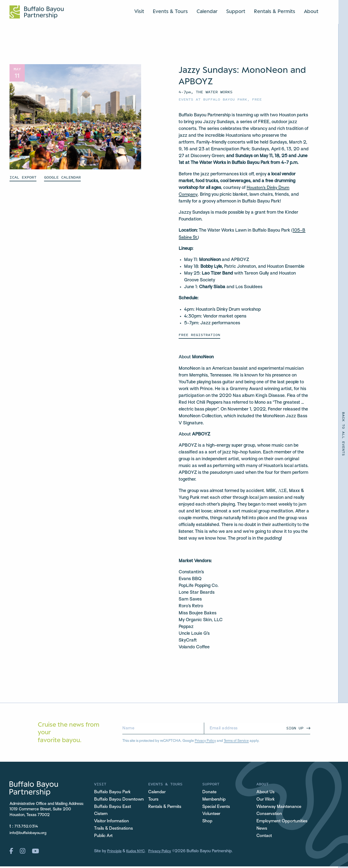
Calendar (207, 11)
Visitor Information (113, 822)
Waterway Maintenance (281, 807)
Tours (154, 800)
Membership (215, 800)
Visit (139, 11)
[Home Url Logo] (37, 12)
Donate (210, 792)
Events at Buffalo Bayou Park (213, 99)
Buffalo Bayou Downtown (120, 800)
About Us (266, 792)
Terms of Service (237, 740)
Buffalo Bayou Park (113, 792)
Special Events (217, 807)
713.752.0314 (27, 826)
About (311, 11)
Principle (115, 853)
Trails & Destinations (115, 830)
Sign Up (295, 728)
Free (257, 99)
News (262, 830)
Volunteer (212, 815)
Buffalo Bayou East (113, 807)
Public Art (104, 837)
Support (236, 11)
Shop (207, 822)
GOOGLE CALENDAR (62, 177)
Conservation (270, 815)
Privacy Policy (206, 740)
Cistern (102, 815)
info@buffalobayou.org (29, 833)
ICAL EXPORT (23, 177)
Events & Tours (170, 11)
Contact (265, 837)
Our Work (266, 800)
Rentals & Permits (275, 11)
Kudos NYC (137, 853)
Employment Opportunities (283, 822)
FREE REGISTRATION (199, 334)
